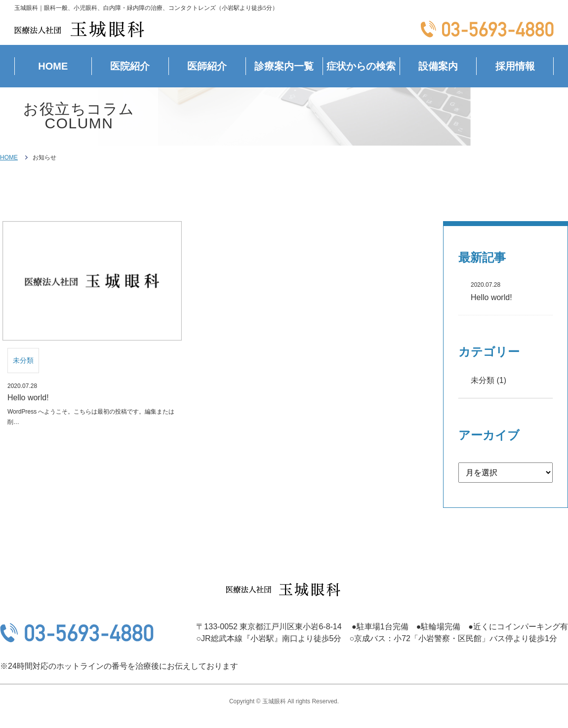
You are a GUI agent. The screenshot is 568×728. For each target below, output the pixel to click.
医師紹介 (207, 66)
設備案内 (438, 66)
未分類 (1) (488, 380)
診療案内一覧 (284, 66)
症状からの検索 (361, 66)
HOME (53, 66)
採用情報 (515, 66)
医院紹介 (130, 66)
